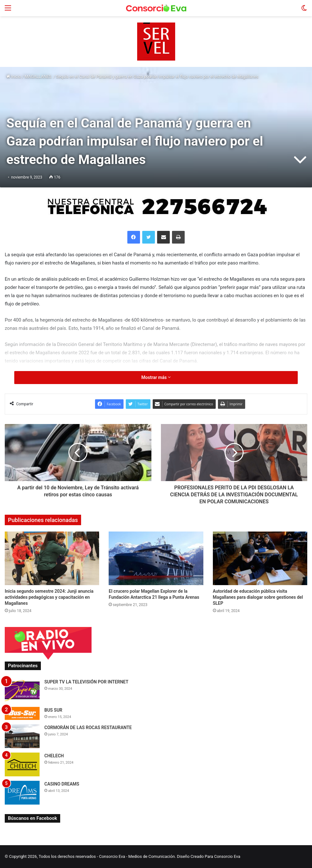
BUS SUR (53, 710)
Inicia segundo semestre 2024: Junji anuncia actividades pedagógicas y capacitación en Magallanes (49, 597)
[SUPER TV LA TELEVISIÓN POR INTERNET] (22, 691)
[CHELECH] (22, 764)
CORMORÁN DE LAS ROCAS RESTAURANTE (88, 728)
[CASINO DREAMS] (22, 793)
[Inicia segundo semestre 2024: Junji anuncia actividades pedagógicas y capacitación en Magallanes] (52, 558)
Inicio (14, 77)
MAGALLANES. (39, 77)
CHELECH (54, 756)
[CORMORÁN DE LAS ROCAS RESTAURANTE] (22, 736)
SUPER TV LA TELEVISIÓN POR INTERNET (86, 682)
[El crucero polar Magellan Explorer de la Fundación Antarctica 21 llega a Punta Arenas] (156, 558)
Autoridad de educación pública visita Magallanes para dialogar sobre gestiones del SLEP (258, 597)
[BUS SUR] (22, 713)
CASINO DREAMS (62, 784)
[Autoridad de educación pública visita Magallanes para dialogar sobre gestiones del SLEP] (260, 558)
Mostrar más (156, 377)
